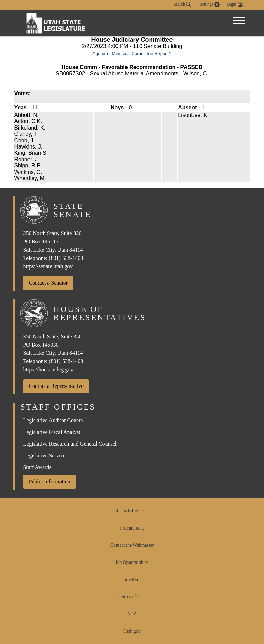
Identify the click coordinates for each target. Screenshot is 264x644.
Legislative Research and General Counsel (70, 444)
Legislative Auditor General (54, 420)
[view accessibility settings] (210, 4)
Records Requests (132, 511)
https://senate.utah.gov (48, 266)
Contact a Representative (56, 386)
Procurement (132, 528)
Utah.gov (132, 631)
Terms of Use (132, 597)
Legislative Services (45, 455)
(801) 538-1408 (66, 258)
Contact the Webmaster (132, 545)
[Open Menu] (239, 21)
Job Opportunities (132, 562)
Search (183, 4)
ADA (132, 614)
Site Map (132, 580)
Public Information (49, 482)
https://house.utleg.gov (48, 369)
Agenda (100, 53)
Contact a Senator (48, 283)
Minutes (120, 53)
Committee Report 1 (152, 53)
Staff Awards (37, 467)
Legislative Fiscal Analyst (52, 432)
